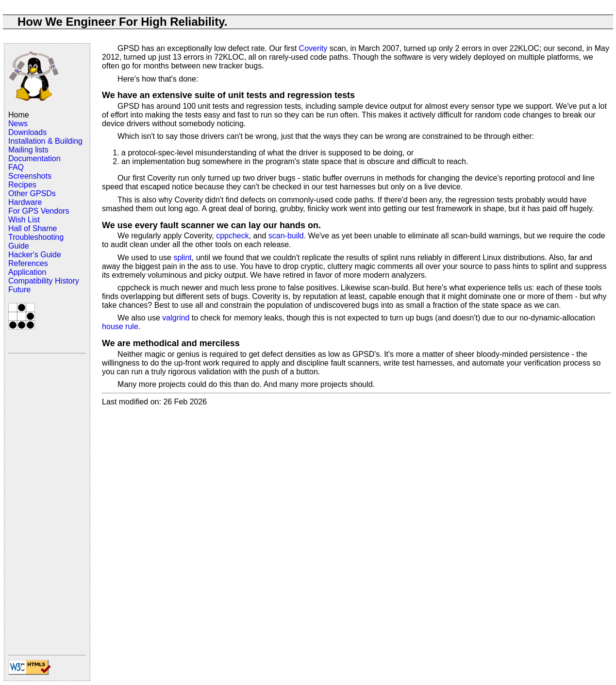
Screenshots (30, 176)
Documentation (34, 159)
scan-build (286, 236)
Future (19, 290)
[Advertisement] (47, 503)
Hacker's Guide (35, 255)
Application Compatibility (31, 276)
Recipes (22, 185)
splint (182, 258)
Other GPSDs (32, 193)
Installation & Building (45, 141)
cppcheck (233, 236)
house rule (120, 326)
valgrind (176, 318)
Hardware (25, 202)
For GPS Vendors (39, 211)
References (28, 263)
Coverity (313, 48)
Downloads (27, 132)
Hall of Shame (33, 228)
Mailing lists (28, 150)
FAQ (16, 167)
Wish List (24, 220)
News (18, 124)
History (67, 281)
